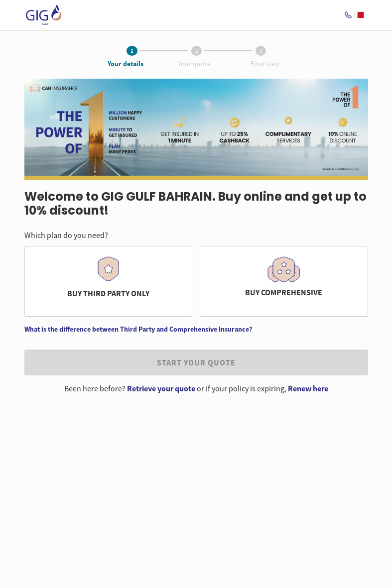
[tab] (132, 51)
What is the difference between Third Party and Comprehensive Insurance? (138, 329)
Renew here (308, 388)
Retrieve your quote (161, 388)
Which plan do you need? (66, 235)
